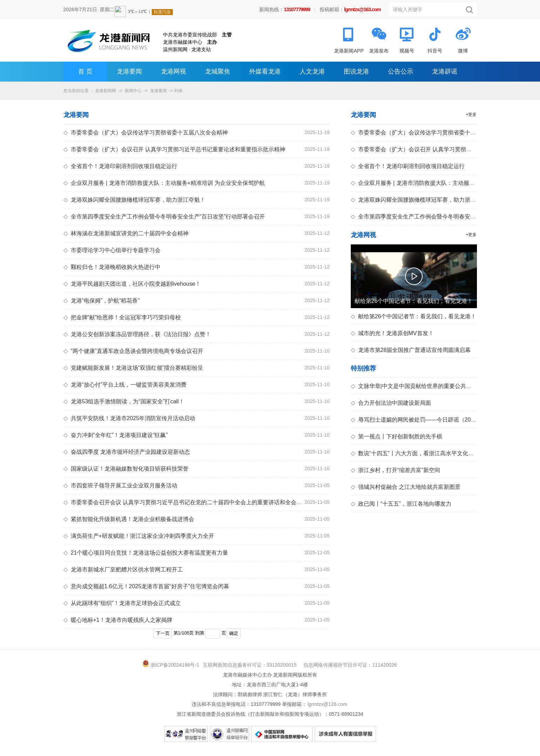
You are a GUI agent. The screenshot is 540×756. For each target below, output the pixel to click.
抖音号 (435, 51)
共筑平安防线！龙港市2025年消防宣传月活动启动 (129, 418)
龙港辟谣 (445, 71)
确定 (234, 633)
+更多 (471, 115)
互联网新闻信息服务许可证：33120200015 (250, 665)
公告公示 (401, 71)
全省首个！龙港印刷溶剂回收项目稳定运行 (120, 166)
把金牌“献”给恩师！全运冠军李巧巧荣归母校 (122, 317)
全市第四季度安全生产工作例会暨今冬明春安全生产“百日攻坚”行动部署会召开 (164, 217)
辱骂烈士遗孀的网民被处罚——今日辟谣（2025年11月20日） (431, 420)
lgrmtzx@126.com (327, 704)
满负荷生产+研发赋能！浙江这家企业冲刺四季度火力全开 (139, 536)
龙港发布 (379, 51)
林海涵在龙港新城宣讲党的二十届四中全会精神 (126, 233)
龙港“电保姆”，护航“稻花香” (102, 301)
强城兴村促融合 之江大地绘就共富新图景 (406, 487)
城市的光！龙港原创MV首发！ (392, 333)
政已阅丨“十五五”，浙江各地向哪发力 (401, 504)
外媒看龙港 (265, 71)
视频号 (407, 51)
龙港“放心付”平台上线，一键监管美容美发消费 (125, 385)
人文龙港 (312, 71)
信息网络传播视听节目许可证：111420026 (350, 665)
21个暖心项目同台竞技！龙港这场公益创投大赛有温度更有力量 (146, 553)
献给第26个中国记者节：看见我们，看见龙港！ (414, 316)
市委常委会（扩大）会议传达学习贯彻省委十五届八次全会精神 (146, 133)
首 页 (85, 71)
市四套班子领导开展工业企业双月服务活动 (120, 485)
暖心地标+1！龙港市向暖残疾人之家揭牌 (118, 620)
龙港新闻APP (349, 51)
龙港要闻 (129, 71)
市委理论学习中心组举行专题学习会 (112, 250)
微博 (463, 51)
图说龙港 (356, 71)
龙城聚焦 (218, 71)
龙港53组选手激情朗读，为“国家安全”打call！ (124, 401)
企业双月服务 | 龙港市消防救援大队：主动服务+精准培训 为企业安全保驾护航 (164, 183)
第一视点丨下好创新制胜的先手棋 (397, 436)
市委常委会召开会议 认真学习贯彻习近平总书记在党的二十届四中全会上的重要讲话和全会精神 (186, 502)
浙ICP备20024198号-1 (175, 665)
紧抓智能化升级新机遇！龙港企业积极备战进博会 (129, 519)
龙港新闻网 (105, 91)
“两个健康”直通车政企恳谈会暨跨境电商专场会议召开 (134, 351)
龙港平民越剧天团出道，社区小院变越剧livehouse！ (132, 284)
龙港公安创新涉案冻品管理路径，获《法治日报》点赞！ (137, 334)
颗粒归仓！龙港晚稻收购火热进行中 (112, 267)
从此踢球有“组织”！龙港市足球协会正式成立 (122, 603)
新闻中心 (133, 91)
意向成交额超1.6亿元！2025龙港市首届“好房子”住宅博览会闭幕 (146, 586)
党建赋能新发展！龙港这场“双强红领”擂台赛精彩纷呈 (134, 368)
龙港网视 (173, 71)
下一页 (163, 633)
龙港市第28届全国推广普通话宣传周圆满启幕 (411, 350)
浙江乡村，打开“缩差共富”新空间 (396, 470)
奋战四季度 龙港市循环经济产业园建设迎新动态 (127, 452)
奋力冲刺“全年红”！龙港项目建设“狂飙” (116, 435)
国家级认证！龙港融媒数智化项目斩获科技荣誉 (126, 469)
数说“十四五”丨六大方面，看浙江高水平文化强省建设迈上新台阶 (435, 453)
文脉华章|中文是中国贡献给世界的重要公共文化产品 (420, 386)
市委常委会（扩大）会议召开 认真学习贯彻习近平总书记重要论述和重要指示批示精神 (174, 149)
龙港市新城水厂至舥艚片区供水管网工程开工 (123, 570)
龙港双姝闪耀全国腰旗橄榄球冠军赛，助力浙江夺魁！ (134, 200)
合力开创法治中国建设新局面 (391, 403)
